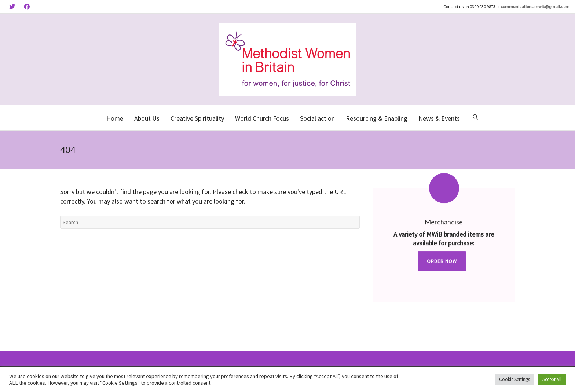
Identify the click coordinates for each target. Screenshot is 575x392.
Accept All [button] (552, 379)
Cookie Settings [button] (514, 379)
